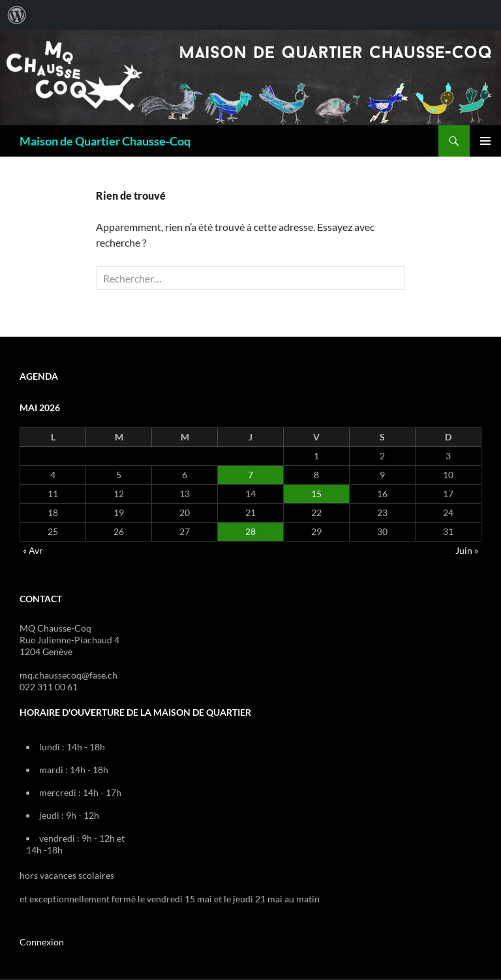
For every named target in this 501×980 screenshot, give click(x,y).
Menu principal (485, 141)
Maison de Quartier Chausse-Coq (105, 141)
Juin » (467, 550)
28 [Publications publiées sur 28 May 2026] (250, 531)
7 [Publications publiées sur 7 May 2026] (250, 475)
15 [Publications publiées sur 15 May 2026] (316, 494)
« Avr (33, 550)
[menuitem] (17, 15)
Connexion (42, 942)
